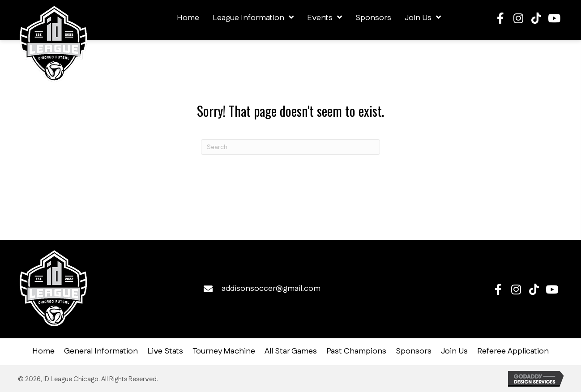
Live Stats (165, 352)
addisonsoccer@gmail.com (271, 289)
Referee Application (513, 352)
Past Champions (356, 352)
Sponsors (414, 352)
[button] (500, 18)
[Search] (290, 147)
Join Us (454, 352)
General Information (101, 352)
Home (43, 352)
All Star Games (291, 352)
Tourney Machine (224, 352)
